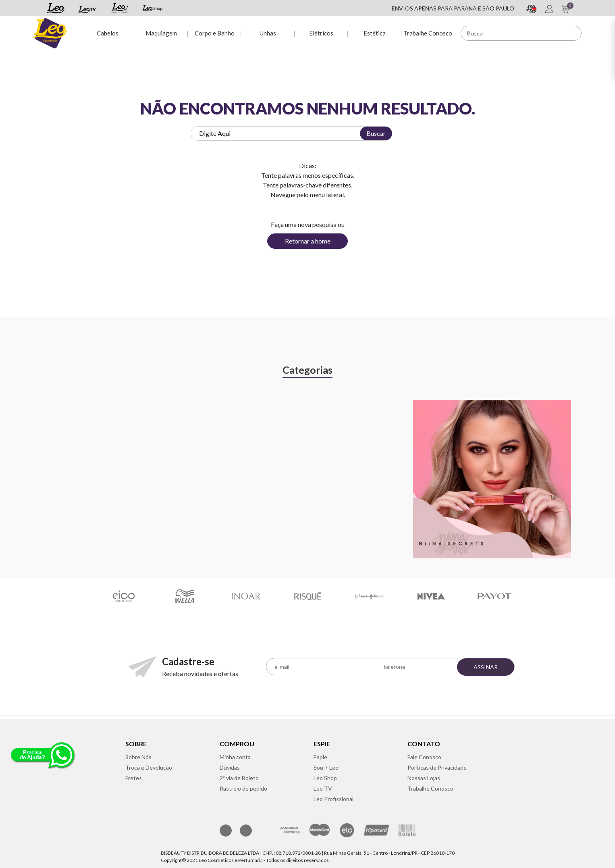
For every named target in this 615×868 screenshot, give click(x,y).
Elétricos (321, 33)
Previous (25, 470)
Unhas (268, 33)
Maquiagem (161, 33)
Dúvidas (230, 767)
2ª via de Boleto (239, 778)
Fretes (134, 778)
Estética (375, 33)
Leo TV (323, 788)
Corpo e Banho (215, 33)
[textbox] (291, 133)
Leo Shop (325, 778)
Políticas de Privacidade (437, 767)
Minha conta (235, 757)
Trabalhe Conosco (428, 33)
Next (590, 470)
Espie (320, 757)
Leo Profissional (333, 799)
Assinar (486, 667)
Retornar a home (308, 241)
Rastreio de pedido (243, 788)
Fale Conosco (424, 757)
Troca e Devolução (149, 767)
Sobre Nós (138, 757)
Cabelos (108, 33)
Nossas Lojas (424, 778)
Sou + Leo (326, 767)
